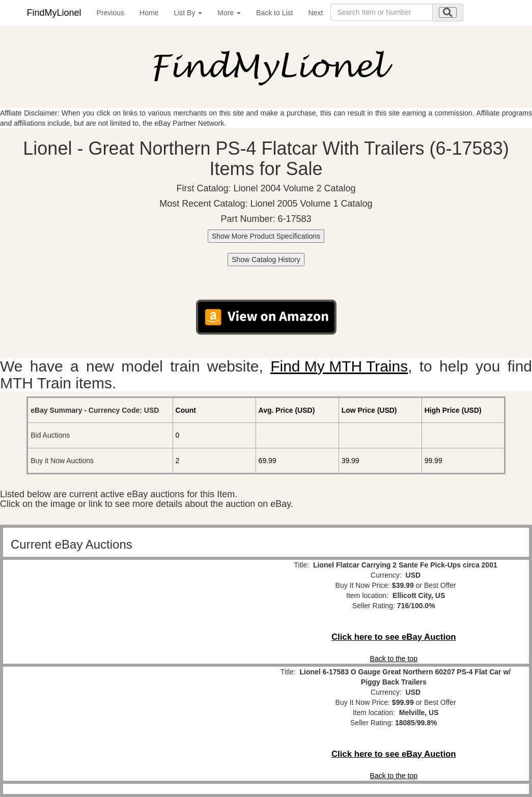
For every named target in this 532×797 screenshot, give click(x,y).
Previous (110, 13)
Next (315, 13)
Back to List (274, 13)
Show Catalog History (266, 260)
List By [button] (188, 13)
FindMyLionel (54, 13)
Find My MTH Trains (339, 366)
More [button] (229, 13)
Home (149, 13)
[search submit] (448, 12)
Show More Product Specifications (266, 236)
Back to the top (394, 659)
